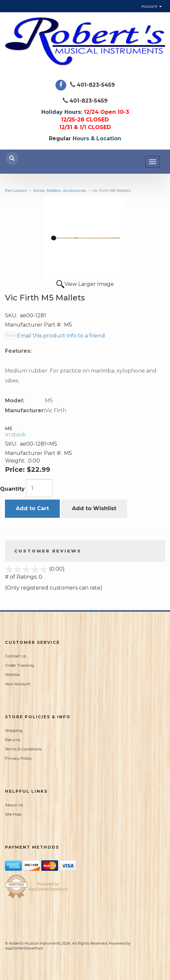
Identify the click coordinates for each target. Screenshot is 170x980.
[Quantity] (39, 488)
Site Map (13, 814)
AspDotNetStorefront (24, 948)
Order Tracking (19, 665)
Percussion (16, 190)
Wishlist (12, 674)
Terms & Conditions (23, 749)
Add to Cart (32, 508)
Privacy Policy (18, 758)
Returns (13, 740)
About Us (14, 805)
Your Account (18, 684)
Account (152, 6)
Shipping (14, 730)
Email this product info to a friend (61, 336)
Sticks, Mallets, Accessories (60, 190)
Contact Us (16, 656)
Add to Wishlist (94, 508)
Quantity (12, 489)
